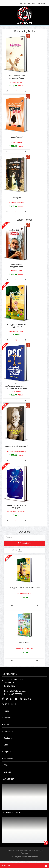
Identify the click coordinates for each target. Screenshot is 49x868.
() (34, 4)
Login (6, 745)
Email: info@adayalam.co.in (16, 691)
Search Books (24, 543)
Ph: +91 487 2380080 (13, 694)
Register (7, 752)
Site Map (8, 772)
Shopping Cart (10, 759)
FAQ (6, 765)
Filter (24, 866)
